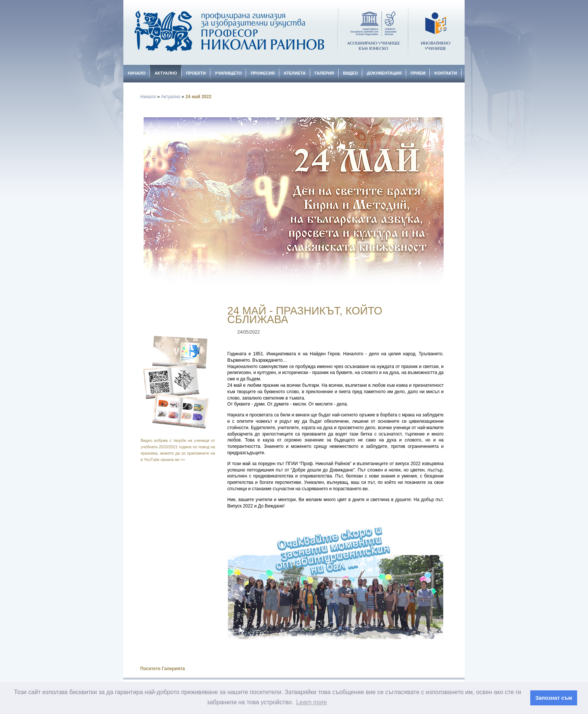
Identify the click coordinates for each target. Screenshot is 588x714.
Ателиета (295, 73)
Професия (262, 73)
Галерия (324, 73)
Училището (228, 73)
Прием (418, 73)
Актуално (166, 73)
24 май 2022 (198, 97)
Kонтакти (445, 73)
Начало (137, 73)
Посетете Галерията (163, 669)
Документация (384, 73)
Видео (351, 73)
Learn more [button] (312, 702)
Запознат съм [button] (554, 698)
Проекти (196, 73)
